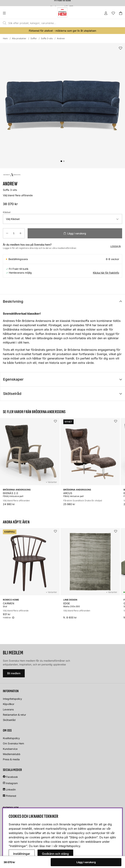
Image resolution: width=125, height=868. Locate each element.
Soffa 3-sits (47, 38)
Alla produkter (19, 38)
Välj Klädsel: (13, 219)
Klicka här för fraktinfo (106, 273)
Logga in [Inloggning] (116, 246)
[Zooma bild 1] (62, 106)
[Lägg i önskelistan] (120, 48)
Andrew (61, 38)
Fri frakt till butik (62, 2)
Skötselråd (12, 394)
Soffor (34, 38)
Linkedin (11, 789)
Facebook (12, 777)
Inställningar (22, 854)
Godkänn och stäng (55, 854)
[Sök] (55, 23)
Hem (5, 38)
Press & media (11, 759)
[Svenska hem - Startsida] (62, 12)
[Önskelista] (113, 13)
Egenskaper (13, 379)
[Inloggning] (106, 13)
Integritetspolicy (12, 699)
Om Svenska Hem (13, 743)
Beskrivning (13, 301)
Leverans (8, 709)
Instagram (12, 783)
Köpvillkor (9, 704)
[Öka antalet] (20, 233)
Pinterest (10, 796)
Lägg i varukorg (86, 862)
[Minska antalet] (7, 233)
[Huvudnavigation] (12, 13)
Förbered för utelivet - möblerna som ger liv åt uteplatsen (62, 31)
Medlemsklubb (12, 754)
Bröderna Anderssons (37, 321)
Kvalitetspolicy (11, 738)
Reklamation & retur (14, 715)
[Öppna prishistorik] (13, 618)
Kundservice (10, 749)
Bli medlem (14, 673)
